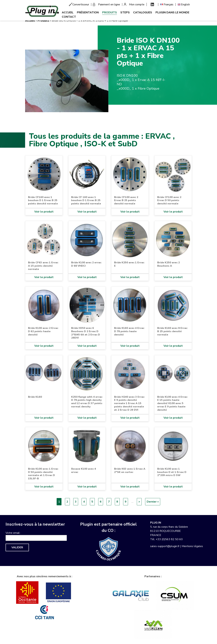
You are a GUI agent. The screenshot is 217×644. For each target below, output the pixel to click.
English (185, 5)
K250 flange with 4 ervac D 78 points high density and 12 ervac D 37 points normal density (87, 402)
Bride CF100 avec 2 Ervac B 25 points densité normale (126, 200)
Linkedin (152, 4)
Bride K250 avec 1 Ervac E (129, 264)
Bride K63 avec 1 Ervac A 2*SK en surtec (130, 470)
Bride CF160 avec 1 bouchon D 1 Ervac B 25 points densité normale (43, 200)
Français (169, 5)
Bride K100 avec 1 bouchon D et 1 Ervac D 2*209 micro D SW (172, 472)
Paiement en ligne (109, 5)
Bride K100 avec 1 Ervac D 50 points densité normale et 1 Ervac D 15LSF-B (43, 474)
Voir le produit (44, 212)
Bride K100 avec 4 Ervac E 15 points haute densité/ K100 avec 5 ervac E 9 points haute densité (172, 403)
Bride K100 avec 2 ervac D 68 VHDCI (86, 264)
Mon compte (137, 5)
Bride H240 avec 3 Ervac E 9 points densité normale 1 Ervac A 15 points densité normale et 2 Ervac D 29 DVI (129, 403)
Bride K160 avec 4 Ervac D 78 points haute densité (129, 331)
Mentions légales (192, 546)
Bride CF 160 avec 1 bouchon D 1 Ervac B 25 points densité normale (86, 200)
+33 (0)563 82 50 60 (169, 539)
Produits (110, 12)
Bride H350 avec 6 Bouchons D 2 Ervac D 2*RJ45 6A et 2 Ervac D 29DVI (86, 333)
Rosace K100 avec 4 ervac (84, 470)
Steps (125, 12)
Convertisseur (81, 5)
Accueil (68, 12)
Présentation (88, 12)
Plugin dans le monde (172, 12)
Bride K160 (35, 397)
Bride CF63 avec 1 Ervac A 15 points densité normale (43, 266)
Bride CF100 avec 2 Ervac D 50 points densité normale (169, 200)
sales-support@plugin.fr (165, 546)
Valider (17, 547)
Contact (69, 17)
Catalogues (143, 12)
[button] (67, 81)
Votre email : (13, 533)
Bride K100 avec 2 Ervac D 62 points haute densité (43, 331)
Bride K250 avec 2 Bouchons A (169, 264)
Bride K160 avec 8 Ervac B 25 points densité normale (172, 331)
